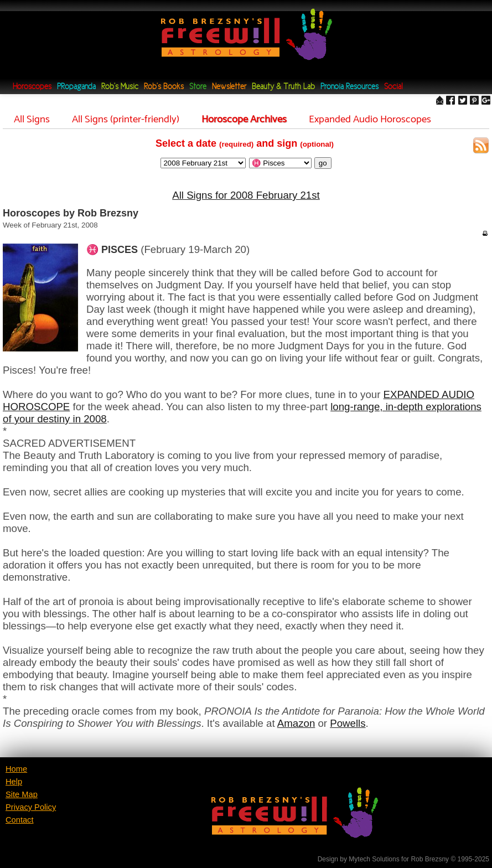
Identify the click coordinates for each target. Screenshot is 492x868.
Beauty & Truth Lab (283, 87)
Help (14, 782)
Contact (20, 820)
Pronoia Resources (349, 87)
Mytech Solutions (374, 859)
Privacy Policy (31, 807)
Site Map (22, 794)
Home (16, 769)
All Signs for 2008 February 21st (246, 195)
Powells (348, 723)
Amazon (296, 723)
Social (393, 87)
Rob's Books (164, 87)
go (323, 163)
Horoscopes (32, 87)
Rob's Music (120, 87)
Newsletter (229, 87)
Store (198, 87)
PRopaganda (76, 87)
